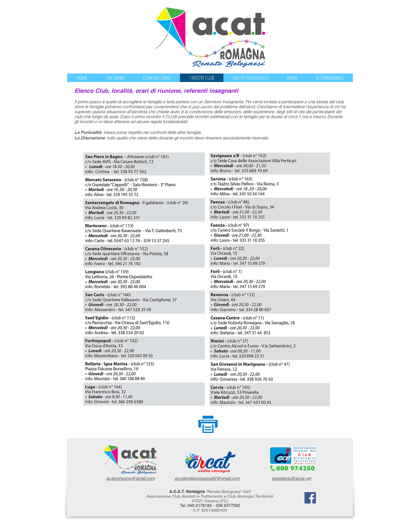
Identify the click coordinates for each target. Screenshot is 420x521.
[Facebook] (310, 498)
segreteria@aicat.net (291, 478)
